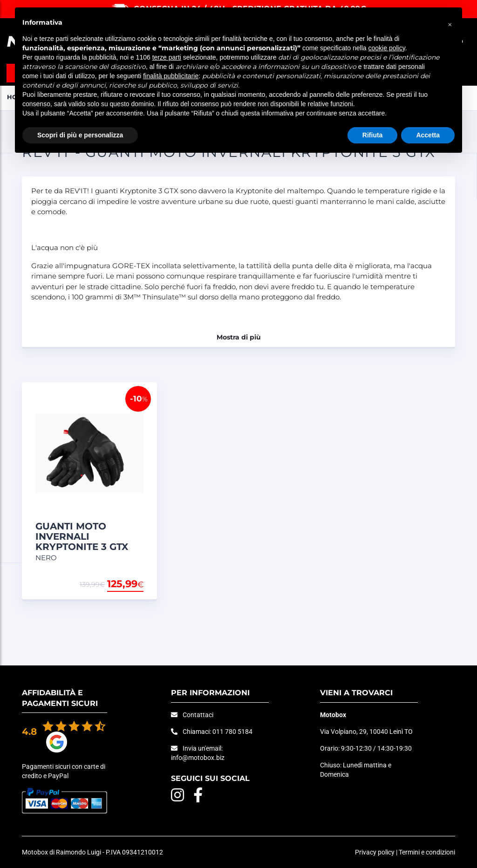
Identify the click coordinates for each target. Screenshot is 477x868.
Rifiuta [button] (373, 135)
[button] (450, 22)
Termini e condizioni (427, 852)
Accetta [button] (428, 135)
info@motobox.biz (198, 758)
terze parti (167, 57)
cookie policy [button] (387, 48)
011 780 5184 (232, 732)
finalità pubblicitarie (171, 76)
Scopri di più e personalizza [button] (80, 135)
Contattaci (198, 715)
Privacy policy (375, 852)
